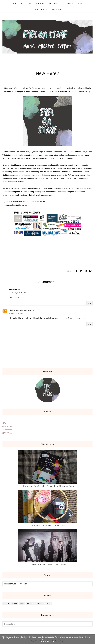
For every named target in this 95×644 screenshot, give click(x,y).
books (39, 603)
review (6, 603)
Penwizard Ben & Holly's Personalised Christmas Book (48, 486)
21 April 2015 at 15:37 (16, 314)
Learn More (44, 642)
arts (22, 603)
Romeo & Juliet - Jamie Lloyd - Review (48, 565)
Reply (89, 303)
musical (30, 603)
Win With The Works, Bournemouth (48, 525)
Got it (55, 642)
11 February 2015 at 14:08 (18, 293)
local (15, 603)
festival (48, 603)
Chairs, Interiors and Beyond (22, 310)
